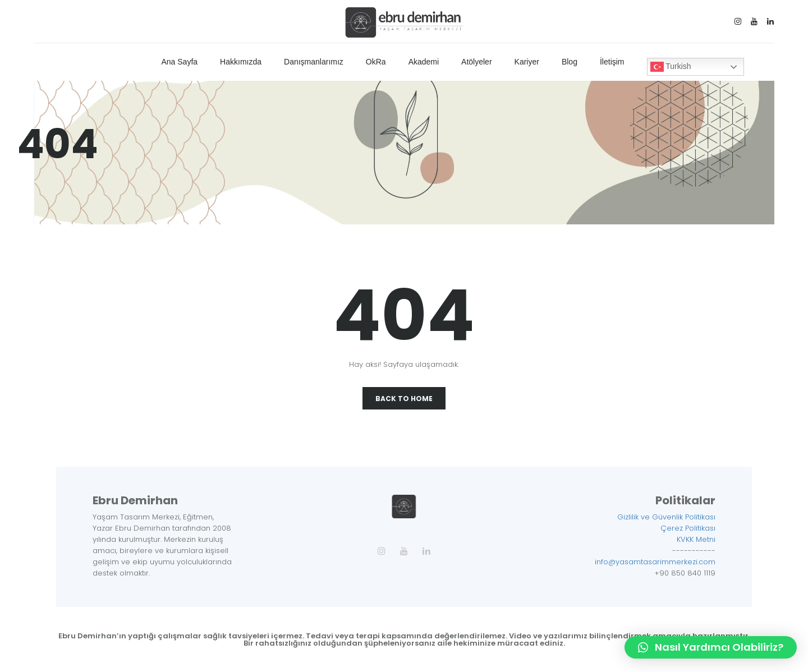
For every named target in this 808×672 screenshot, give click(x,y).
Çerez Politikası (688, 528)
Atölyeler (476, 62)
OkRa (376, 62)
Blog (570, 62)
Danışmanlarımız (314, 62)
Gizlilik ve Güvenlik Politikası (666, 517)
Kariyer (527, 62)
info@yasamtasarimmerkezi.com (655, 562)
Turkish (671, 67)
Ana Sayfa (179, 62)
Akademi (424, 62)
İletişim (612, 62)
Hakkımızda (241, 62)
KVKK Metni (696, 539)
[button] (711, 647)
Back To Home (404, 399)
